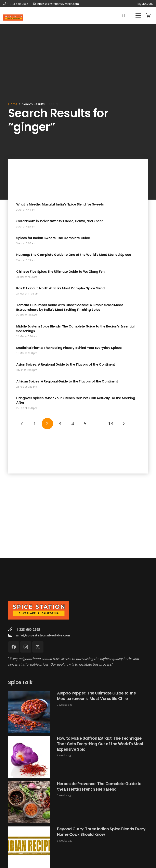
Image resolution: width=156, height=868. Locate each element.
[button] (123, 15)
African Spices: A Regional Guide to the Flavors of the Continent (67, 381)
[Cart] (148, 15)
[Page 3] (60, 424)
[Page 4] (73, 424)
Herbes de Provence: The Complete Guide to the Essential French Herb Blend (99, 787)
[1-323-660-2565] (12, 629)
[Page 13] (111, 424)
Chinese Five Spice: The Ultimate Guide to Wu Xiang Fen (60, 272)
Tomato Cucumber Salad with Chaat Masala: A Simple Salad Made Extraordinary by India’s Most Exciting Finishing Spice (70, 307)
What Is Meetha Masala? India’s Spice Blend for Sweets (60, 204)
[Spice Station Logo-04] (13, 18)
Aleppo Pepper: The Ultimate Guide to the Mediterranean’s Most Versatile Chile (96, 696)
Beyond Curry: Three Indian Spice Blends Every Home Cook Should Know (101, 832)
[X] (38, 647)
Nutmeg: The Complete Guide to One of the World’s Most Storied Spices (74, 255)
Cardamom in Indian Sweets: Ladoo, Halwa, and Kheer (60, 221)
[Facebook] (14, 647)
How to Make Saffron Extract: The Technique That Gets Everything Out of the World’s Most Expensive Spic (100, 744)
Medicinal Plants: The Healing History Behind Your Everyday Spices (69, 348)
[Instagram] (26, 647)
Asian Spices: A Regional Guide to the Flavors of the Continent (66, 365)
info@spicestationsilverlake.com (43, 635)
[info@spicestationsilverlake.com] (12, 635)
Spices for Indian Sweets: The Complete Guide (53, 238)
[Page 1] (35, 424)
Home (13, 104)
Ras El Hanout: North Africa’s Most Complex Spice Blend (60, 288)
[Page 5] (85, 424)
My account (145, 4)
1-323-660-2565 (28, 630)
